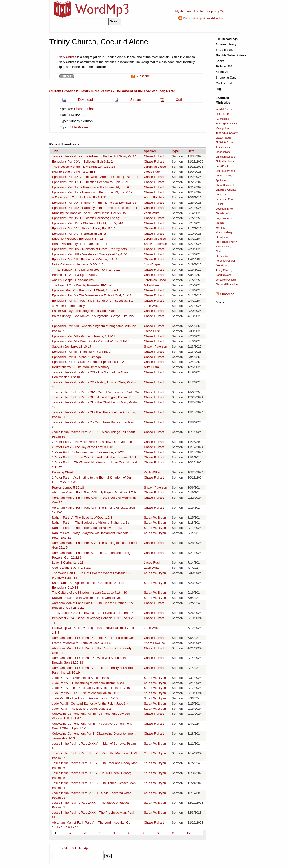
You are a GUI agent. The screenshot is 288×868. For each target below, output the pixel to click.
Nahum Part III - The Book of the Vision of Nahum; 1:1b (91, 522)
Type (175, 151)
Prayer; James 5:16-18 (68, 487)
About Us (222, 72)
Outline (181, 100)
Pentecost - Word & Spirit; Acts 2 (75, 275)
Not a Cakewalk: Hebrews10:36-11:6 (78, 264)
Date (191, 151)
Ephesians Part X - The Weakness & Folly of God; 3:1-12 (92, 295)
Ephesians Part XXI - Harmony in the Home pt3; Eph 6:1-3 (93, 192)
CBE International (226, 171)
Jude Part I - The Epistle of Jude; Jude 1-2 (82, 709)
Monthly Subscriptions (231, 55)
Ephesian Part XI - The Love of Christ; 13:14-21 (85, 290)
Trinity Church (67, 57)
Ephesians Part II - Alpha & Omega (77, 357)
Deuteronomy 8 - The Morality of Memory (81, 367)
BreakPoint (222, 166)
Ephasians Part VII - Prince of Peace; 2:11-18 (84, 336)
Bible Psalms (79, 127)
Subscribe (143, 76)
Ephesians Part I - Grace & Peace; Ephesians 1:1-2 (88, 362)
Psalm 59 (59, 331)
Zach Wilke (152, 213)
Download (85, 100)
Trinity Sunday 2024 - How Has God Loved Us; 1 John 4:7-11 (95, 613)
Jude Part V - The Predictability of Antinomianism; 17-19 (91, 688)
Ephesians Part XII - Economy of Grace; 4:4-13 (85, 259)
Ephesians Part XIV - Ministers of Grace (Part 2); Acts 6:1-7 (93, 249)
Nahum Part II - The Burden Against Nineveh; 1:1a (87, 528)
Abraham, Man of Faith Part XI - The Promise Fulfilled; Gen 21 (96, 638)
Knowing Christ (63, 472)
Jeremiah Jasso (155, 167)
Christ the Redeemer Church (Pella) (226, 199)
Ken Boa (220, 228)
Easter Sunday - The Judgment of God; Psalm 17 (86, 311)
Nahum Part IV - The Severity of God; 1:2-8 (82, 518)
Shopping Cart (215, 11)
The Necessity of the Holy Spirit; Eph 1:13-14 (84, 167)
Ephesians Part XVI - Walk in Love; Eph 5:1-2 (84, 228)
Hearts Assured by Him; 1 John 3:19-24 (80, 244)
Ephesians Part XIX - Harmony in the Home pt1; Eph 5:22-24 (95, 208)
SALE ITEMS (224, 50)
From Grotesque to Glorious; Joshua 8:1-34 (82, 643)
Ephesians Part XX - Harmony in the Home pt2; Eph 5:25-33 (94, 203)
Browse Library (226, 44)
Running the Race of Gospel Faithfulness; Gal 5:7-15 (89, 213)
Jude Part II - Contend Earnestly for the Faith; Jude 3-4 (90, 703)
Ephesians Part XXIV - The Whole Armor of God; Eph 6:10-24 (95, 177)
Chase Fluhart (84, 109)
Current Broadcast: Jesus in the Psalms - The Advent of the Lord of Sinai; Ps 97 (112, 91)
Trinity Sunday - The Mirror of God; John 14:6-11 (86, 270)
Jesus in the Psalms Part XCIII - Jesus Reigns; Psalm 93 (92, 397)
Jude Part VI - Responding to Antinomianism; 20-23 (88, 683)
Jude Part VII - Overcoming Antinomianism (82, 678)
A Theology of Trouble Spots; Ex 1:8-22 (80, 197)
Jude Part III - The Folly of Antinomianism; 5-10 (85, 698)
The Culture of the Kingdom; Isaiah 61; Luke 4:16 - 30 (90, 593)
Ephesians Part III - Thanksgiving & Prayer (82, 352)
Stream (136, 100)
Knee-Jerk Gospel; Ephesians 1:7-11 (78, 239)
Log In (198, 11)
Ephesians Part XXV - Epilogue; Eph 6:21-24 (83, 161)
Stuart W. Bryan (155, 518)
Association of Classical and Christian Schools (225, 152)
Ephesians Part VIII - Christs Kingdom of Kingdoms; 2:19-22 (94, 326)
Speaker (150, 151)
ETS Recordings (227, 39)
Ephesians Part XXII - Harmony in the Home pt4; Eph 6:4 (92, 187)
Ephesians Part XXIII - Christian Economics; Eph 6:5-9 (90, 182)
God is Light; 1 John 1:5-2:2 (71, 568)
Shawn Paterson (155, 244)
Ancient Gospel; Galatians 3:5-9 (74, 280)
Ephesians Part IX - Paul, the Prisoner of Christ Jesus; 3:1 (93, 301)
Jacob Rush (152, 172)
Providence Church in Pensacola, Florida (226, 247)
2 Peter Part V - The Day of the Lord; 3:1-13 (83, 447)
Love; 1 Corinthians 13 (68, 562)
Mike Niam (151, 285)
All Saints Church (225, 142)
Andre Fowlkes (154, 197)
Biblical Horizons (225, 161)
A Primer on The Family (69, 306)
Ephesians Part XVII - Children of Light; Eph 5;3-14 (88, 223)
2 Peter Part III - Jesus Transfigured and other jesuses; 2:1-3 (94, 457)
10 (188, 833)
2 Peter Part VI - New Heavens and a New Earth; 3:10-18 (92, 442)
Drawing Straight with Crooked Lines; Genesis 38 (86, 598)
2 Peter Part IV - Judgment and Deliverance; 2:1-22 (88, 452)
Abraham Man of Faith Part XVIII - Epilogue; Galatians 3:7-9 (94, 492)
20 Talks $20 (224, 66)
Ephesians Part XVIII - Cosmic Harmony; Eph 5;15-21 (90, 218)
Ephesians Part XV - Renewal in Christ (79, 234)
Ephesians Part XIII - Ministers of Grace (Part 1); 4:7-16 (91, 254)
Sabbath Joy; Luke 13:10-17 (72, 346)
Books (220, 61)
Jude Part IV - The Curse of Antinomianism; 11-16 (87, 693)
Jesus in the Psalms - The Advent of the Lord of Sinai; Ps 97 (94, 156)
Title (55, 151)
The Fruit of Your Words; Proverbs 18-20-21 (83, 285)
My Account (183, 11)
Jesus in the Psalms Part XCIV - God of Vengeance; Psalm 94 (95, 392)
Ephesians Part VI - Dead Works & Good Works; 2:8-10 (91, 341)
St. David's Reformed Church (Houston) (226, 261)
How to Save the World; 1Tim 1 (74, 172)
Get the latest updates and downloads (204, 18)
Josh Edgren (153, 264)
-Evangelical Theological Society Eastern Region (226, 133)
